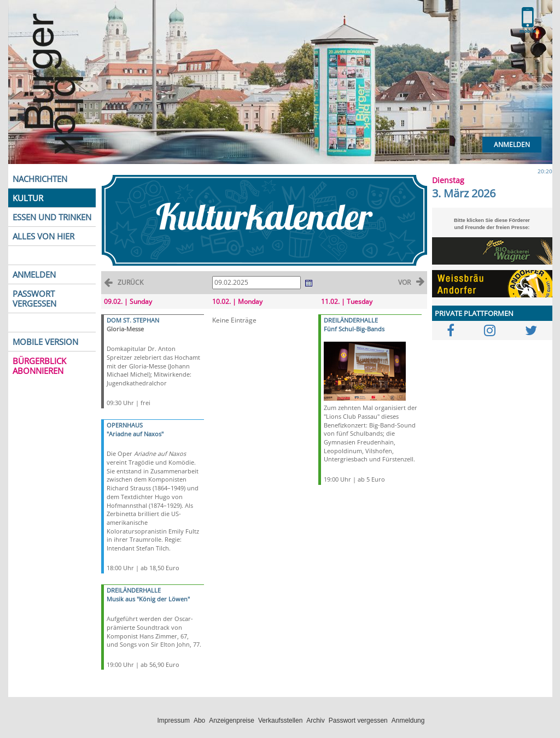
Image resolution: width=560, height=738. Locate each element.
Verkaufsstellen (280, 721)
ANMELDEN (34, 274)
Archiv (315, 721)
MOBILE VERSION (45, 342)
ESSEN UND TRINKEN (52, 217)
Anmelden (512, 145)
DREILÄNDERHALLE (134, 590)
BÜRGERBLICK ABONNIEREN (39, 366)
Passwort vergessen (358, 721)
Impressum (174, 721)
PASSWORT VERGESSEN (34, 298)
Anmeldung (408, 721)
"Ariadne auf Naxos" (135, 434)
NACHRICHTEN (40, 179)
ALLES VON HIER (43, 236)
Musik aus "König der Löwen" (148, 599)
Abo (199, 721)
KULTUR (28, 198)
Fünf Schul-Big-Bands (354, 329)
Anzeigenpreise (232, 721)
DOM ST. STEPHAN (133, 320)
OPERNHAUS (125, 425)
